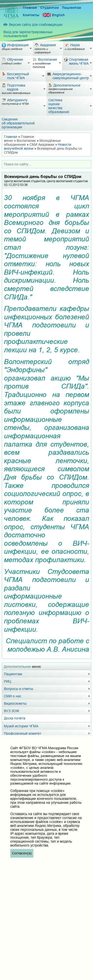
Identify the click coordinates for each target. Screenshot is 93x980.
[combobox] (46, 164)
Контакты (31, 15)
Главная (30, 8)
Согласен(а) (22, 853)
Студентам (49, 8)
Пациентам (72, 8)
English (54, 15)
